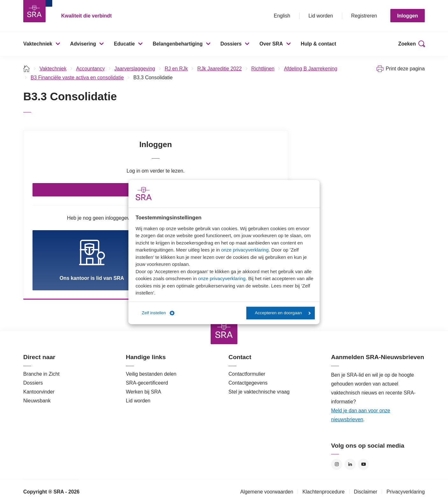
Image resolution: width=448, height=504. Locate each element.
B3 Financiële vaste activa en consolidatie (77, 78)
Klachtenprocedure (323, 492)
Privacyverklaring (406, 492)
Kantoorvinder (39, 392)
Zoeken (407, 44)
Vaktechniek (38, 44)
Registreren (364, 16)
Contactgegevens (248, 383)
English (282, 16)
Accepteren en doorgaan (283, 313)
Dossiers (231, 44)
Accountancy (90, 69)
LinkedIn (350, 464)
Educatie (124, 44)
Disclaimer (366, 492)
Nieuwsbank (37, 401)
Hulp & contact (318, 44)
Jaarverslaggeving (135, 69)
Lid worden (321, 16)
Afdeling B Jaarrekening (311, 69)
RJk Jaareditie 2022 (219, 69)
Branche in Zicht (41, 374)
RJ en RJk (176, 69)
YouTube (363, 464)
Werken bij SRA (144, 392)
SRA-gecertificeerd (147, 383)
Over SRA (271, 44)
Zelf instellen (158, 313)
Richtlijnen (263, 69)
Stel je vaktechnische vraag (259, 392)
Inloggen (408, 16)
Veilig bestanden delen (151, 374)
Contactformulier (247, 374)
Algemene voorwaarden (267, 492)
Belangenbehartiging (178, 44)
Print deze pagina (405, 69)
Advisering (83, 44)
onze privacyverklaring (245, 250)
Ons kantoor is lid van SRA (92, 260)
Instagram (337, 464)
